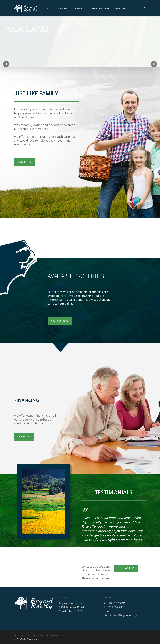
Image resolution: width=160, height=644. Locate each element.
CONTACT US (120, 8)
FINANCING (63, 8)
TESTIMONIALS (78, 8)
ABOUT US (49, 8)
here (63, 296)
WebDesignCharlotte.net (28, 639)
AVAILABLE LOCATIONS (100, 8)
